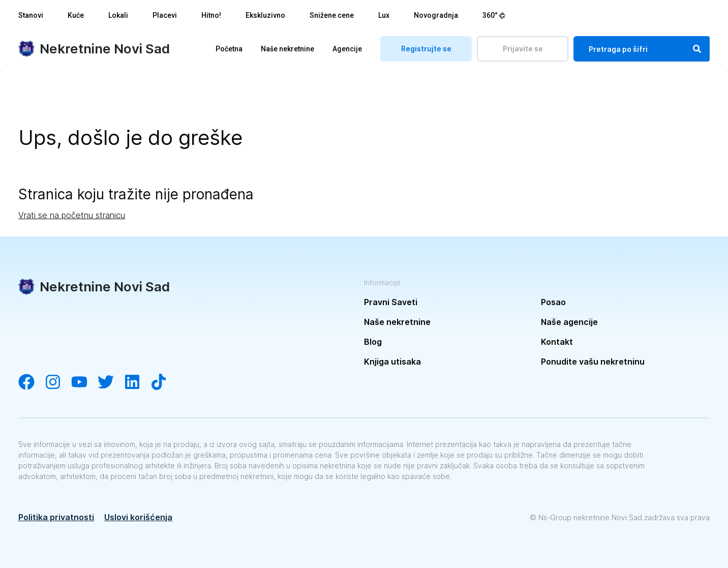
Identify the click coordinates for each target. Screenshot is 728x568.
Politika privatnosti (56, 517)
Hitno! (211, 15)
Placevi (165, 15)
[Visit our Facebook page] (32, 383)
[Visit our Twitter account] (111, 383)
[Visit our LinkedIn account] (137, 383)
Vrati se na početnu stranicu (72, 215)
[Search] (697, 49)
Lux (384, 15)
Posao (553, 302)
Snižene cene (332, 15)
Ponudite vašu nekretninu (593, 362)
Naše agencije (569, 322)
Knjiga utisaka (392, 362)
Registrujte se (426, 49)
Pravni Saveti (391, 302)
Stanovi (31, 15)
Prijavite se (523, 49)
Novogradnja (436, 15)
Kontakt (557, 342)
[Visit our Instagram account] (58, 383)
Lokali (118, 15)
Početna (229, 49)
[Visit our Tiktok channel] (164, 383)
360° (494, 15)
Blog (373, 342)
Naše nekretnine (287, 49)
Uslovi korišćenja (138, 517)
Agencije (347, 49)
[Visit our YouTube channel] (84, 383)
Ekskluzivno (265, 15)
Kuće (76, 15)
